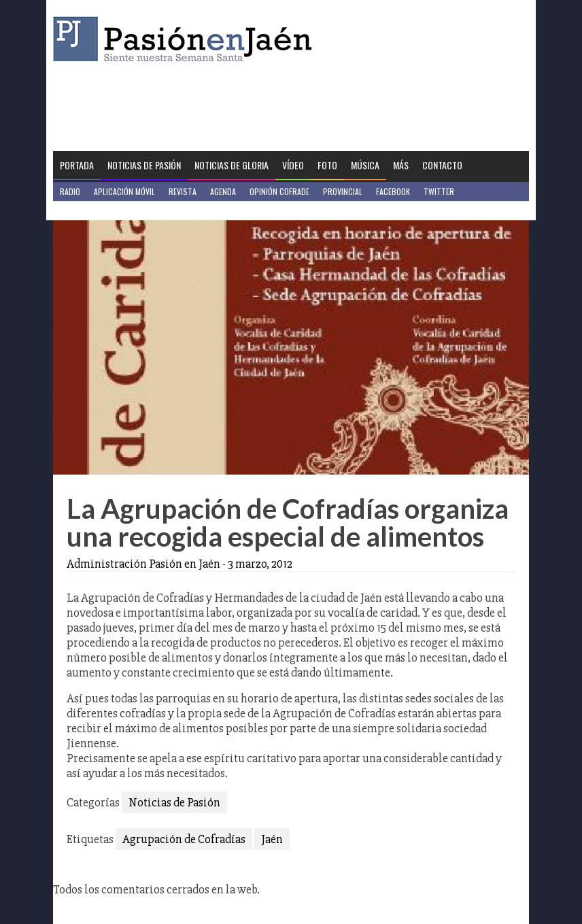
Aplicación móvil (124, 191)
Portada (77, 165)
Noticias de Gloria (232, 165)
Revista (183, 191)
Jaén (272, 839)
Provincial (343, 191)
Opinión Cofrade (279, 191)
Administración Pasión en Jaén (143, 564)
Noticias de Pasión (144, 165)
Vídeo (293, 165)
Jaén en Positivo (89, 210)
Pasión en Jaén (186, 39)
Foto (327, 165)
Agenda (223, 191)
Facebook (393, 191)
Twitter (439, 191)
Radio (70, 191)
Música (365, 165)
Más (401, 165)
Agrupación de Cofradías (184, 839)
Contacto (442, 165)
